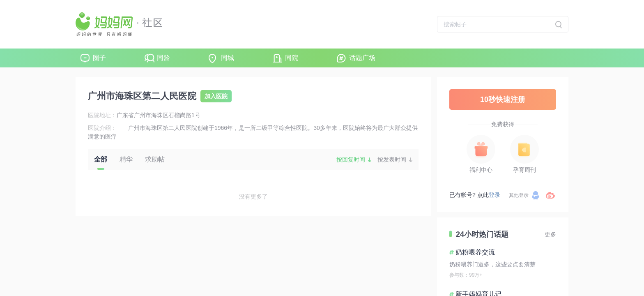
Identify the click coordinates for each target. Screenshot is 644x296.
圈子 (99, 58)
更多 (550, 234)
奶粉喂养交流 (475, 252)
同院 (292, 58)
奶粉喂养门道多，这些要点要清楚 (492, 264)
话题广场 (362, 58)
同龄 (163, 58)
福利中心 (481, 170)
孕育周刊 (524, 170)
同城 (228, 58)
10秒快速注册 (503, 99)
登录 (494, 195)
